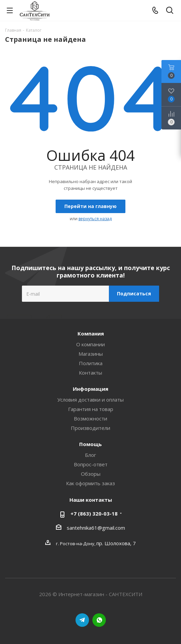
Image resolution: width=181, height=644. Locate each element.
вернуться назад (95, 219)
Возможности (90, 418)
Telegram (82, 620)
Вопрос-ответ (91, 464)
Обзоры (91, 474)
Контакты (90, 373)
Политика (91, 363)
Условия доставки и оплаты (90, 400)
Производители (90, 428)
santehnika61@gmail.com (96, 528)
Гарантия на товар (91, 409)
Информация (90, 389)
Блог (90, 455)
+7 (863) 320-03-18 (94, 514)
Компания (91, 333)
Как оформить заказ (90, 483)
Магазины (91, 354)
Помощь (90, 444)
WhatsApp (99, 620)
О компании (90, 344)
